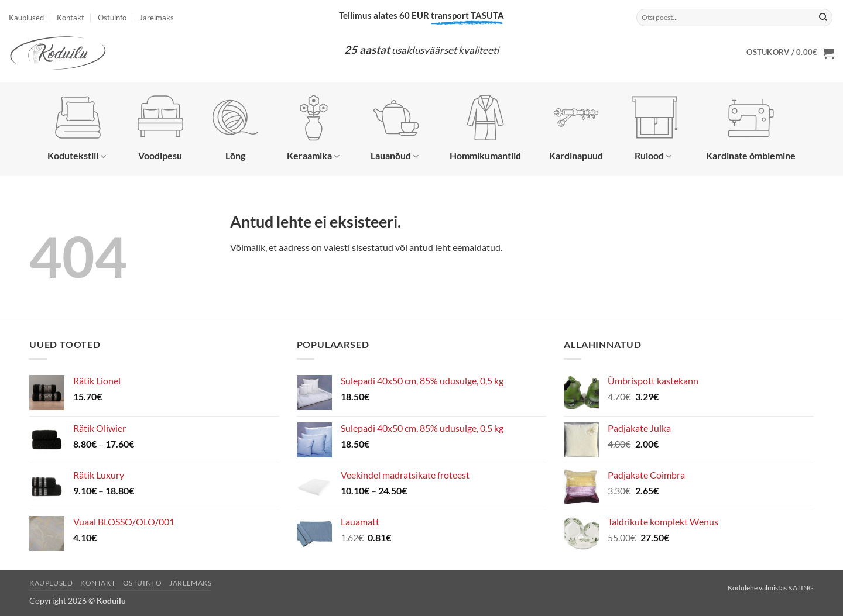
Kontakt (71, 18)
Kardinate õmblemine (751, 128)
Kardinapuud (576, 128)
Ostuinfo (112, 18)
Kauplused (26, 18)
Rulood (654, 128)
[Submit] (823, 18)
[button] (790, 53)
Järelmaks (157, 18)
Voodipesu (160, 128)
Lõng (235, 128)
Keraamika (313, 128)
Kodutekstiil (77, 128)
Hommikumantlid (485, 128)
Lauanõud (395, 128)
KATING (801, 588)
